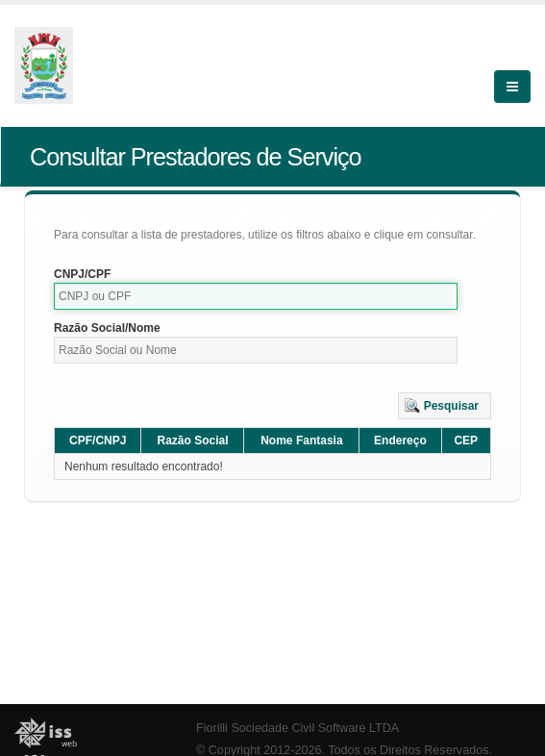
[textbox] (256, 296)
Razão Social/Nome (107, 328)
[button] (445, 406)
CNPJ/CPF (82, 274)
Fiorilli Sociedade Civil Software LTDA (297, 728)
